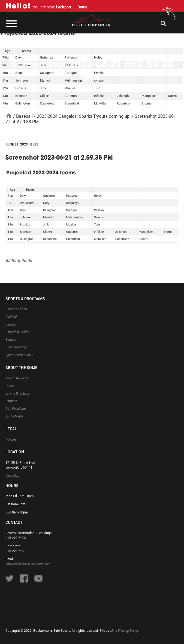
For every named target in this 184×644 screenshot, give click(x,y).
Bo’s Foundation (16, 408)
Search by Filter (16, 309)
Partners (11, 401)
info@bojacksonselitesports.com (28, 564)
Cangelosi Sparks (17, 332)
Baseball (24, 116)
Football (11, 317)
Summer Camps (16, 347)
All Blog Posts (19, 261)
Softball (11, 339)
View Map (12, 475)
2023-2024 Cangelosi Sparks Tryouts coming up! (84, 116)
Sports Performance (19, 355)
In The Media (14, 416)
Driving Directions (18, 393)
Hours (10, 386)
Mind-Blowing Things (124, 630)
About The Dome (17, 378)
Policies (11, 439)
